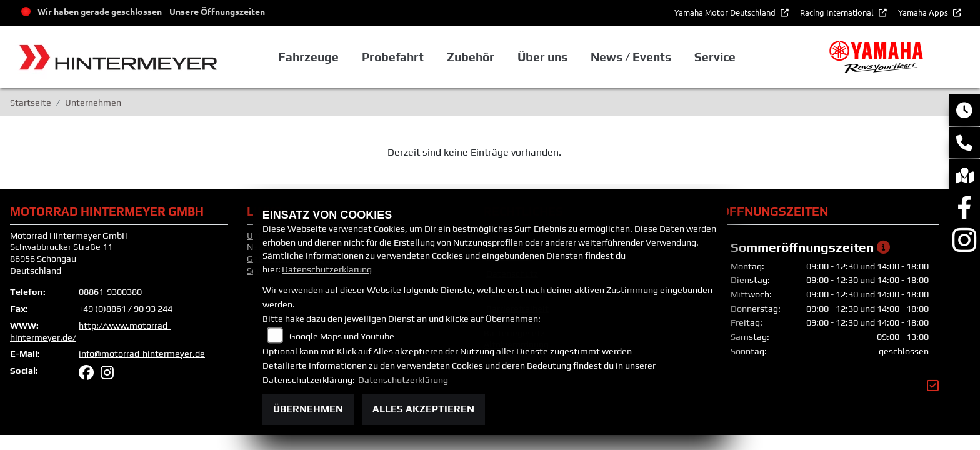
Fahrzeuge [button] (308, 57)
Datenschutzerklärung (327, 269)
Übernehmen (308, 409)
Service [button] (715, 57)
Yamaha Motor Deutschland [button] (726, 12)
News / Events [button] (631, 57)
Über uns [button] (542, 57)
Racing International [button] (838, 12)
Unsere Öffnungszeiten (217, 11)
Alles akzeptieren (423, 409)
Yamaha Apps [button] (924, 12)
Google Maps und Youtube (342, 336)
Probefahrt (393, 57)
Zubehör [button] (471, 57)
